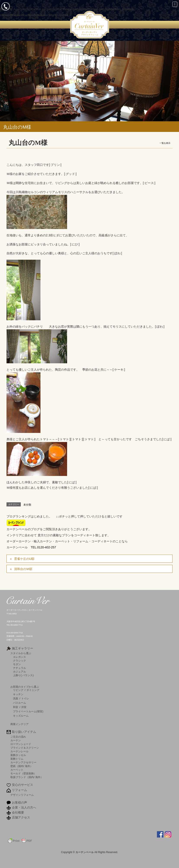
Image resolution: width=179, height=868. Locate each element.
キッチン (18, 694)
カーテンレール (19, 751)
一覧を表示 (165, 143)
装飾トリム (17, 759)
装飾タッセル (18, 755)
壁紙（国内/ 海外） (22, 766)
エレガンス (19, 657)
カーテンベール (85, 852)
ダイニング (33, 690)
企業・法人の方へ (24, 807)
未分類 (27, 505)
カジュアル (19, 672)
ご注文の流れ (18, 737)
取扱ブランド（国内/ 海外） (27, 777)
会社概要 (18, 812)
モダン (17, 664)
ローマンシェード (21, 744)
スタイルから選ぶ (21, 653)
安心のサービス (23, 785)
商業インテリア (19, 724)
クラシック (19, 661)
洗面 (16, 698)
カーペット (17, 770)
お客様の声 (19, 802)
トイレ (25, 698)
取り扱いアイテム (24, 732)
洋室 (24, 707)
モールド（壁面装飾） (23, 773)
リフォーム (19, 790)
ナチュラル (19, 668)
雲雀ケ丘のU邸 (24, 559)
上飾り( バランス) (23, 675)
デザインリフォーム (22, 795)
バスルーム (19, 703)
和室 (16, 707)
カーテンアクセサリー (23, 762)
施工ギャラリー (23, 648)
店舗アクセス (21, 817)
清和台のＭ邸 (23, 569)
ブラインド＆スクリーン (25, 748)
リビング (18, 690)
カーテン (16, 740)
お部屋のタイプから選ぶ (25, 687)
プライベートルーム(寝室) (28, 711)
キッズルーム (21, 716)
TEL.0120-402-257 (43, 547)
